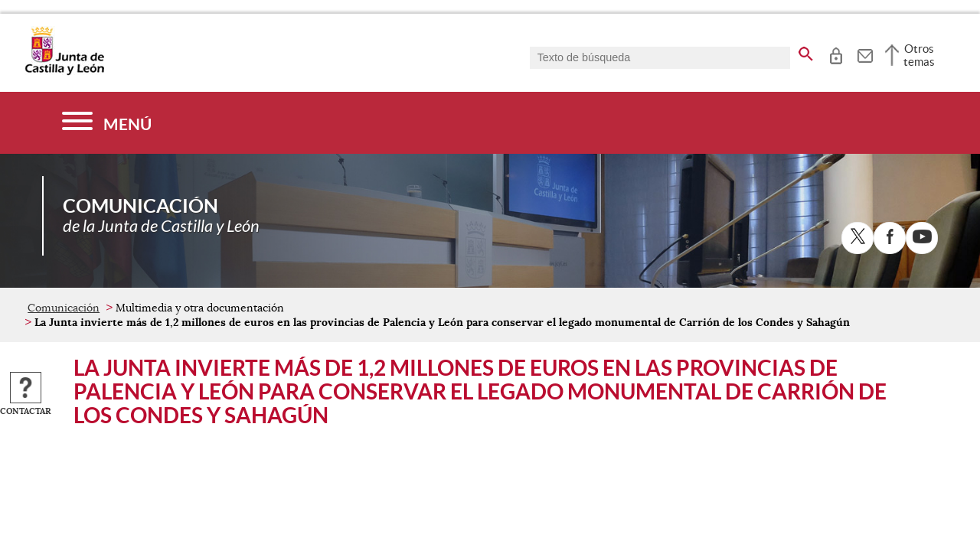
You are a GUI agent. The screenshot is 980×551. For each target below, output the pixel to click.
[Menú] (107, 123)
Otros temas (919, 55)
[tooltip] (836, 54)
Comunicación (64, 308)
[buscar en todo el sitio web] (806, 51)
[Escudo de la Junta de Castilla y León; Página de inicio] (64, 72)
